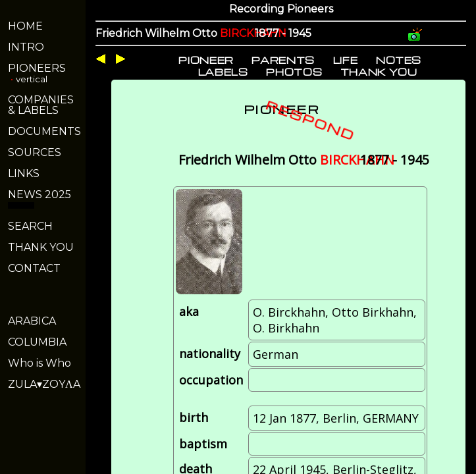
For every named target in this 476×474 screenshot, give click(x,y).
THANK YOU (41, 247)
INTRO (26, 47)
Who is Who (40, 363)
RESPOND (310, 120)
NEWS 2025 (40, 195)
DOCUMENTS (44, 131)
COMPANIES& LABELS (41, 105)
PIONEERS (37, 68)
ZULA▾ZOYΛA (44, 384)
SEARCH (30, 226)
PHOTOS (294, 72)
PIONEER (206, 60)
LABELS (223, 72)
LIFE (346, 60)
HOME (25, 26)
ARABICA (32, 321)
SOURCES (35, 152)
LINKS (24, 173)
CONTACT (34, 268)
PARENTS (283, 60)
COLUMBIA (37, 342)
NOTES (399, 60)
